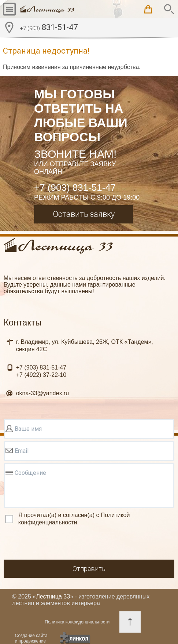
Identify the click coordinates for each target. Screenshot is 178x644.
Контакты (23, 322)
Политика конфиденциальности (77, 622)
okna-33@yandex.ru (42, 393)
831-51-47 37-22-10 (41, 371)
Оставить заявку (84, 214)
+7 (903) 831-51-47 (75, 188)
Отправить (89, 569)
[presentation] (59, 544)
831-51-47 (49, 28)
